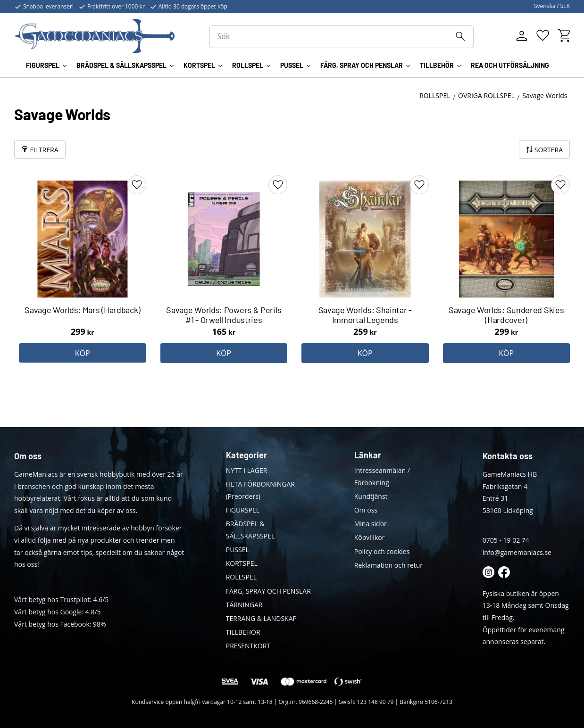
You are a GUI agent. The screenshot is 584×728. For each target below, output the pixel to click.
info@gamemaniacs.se (517, 552)
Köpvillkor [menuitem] (370, 537)
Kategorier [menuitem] (246, 455)
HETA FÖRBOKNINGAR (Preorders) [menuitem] (260, 490)
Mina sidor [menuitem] (371, 524)
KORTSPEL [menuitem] (199, 65)
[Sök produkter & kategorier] (342, 37)
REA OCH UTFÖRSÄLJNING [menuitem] (510, 65)
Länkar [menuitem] (368, 455)
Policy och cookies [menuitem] (382, 551)
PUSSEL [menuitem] (292, 65)
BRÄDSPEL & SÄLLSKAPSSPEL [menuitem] (121, 65)
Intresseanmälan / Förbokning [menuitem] (382, 476)
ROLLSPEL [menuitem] (248, 65)
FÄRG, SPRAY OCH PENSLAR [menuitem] (362, 65)
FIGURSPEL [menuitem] (43, 65)
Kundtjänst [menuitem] (371, 496)
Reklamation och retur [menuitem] (388, 565)
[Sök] (460, 36)
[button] (543, 36)
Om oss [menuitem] (366, 510)
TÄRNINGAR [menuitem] (244, 605)
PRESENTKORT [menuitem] (248, 646)
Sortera (549, 150)
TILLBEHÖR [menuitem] (437, 65)
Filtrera (44, 150)
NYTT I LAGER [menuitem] (247, 470)
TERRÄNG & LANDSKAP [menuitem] (261, 618)
